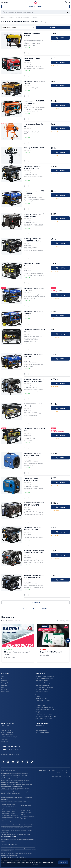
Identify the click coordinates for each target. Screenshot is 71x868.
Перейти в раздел (63, 621)
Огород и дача (6, 730)
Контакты (4, 681)
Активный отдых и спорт (9, 737)
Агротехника (5, 728)
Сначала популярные (18, 27)
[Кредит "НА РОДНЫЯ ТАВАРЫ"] (53, 643)
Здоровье (4, 739)
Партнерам (5, 689)
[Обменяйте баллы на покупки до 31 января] (18, 643)
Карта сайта (5, 692)
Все (3, 621)
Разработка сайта (57, 777)
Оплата (38, 696)
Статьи (18, 621)
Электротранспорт (7, 735)
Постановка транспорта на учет (46, 716)
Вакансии (4, 685)
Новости (9, 621)
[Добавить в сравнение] (28, 53)
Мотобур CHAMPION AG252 (34, 148)
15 (40, 608)
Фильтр (53, 27)
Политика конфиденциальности (45, 676)
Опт (3, 676)
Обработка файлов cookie (44, 714)
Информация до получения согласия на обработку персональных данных (44, 689)
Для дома (4, 741)
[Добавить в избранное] (25, 53)
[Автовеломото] (35, 2)
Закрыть (63, 862)
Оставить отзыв (40, 705)
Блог (3, 687)
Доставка (39, 694)
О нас (3, 678)
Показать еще (36, 602)
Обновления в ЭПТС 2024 (44, 718)
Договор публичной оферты (44, 707)
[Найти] (68, 12)
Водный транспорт (7, 732)
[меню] (4, 2)
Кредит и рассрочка (42, 698)
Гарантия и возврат (42, 703)
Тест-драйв (5, 683)
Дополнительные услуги (43, 701)
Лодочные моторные (42, 732)
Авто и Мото (5, 726)
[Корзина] (69, 2)
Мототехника (40, 726)
